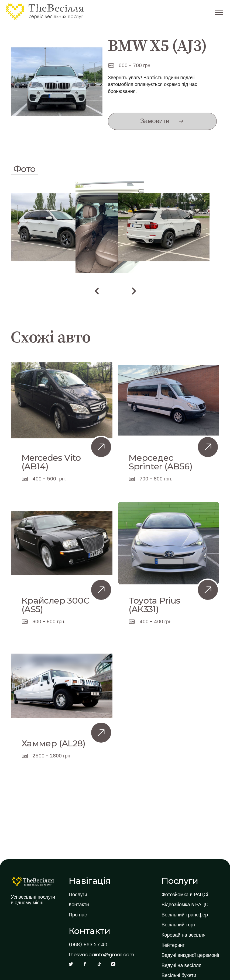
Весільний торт (178, 925)
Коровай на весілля (183, 935)
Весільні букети (179, 975)
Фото (24, 169)
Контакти (79, 905)
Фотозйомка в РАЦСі (185, 895)
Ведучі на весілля (181, 965)
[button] (97, 291)
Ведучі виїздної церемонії (190, 955)
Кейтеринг (173, 945)
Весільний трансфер (185, 915)
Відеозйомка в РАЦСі (186, 905)
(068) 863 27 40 (88, 945)
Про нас (78, 915)
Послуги (78, 895)
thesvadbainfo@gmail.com (102, 955)
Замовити (155, 121)
